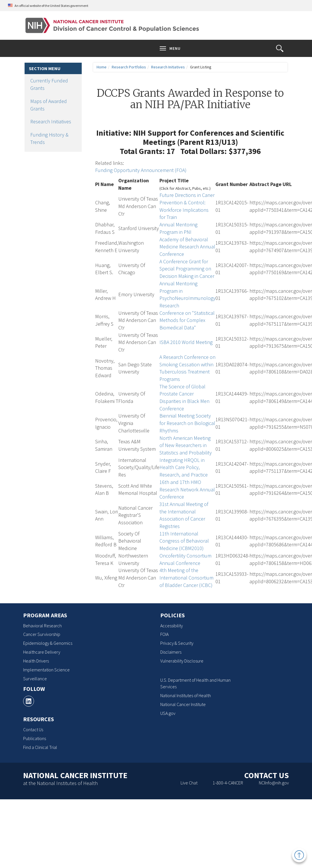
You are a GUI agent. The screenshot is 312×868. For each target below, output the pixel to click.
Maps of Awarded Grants (49, 105)
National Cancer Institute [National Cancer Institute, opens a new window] (183, 704)
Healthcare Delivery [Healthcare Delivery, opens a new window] (42, 652)
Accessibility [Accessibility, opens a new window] (172, 626)
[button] (280, 48)
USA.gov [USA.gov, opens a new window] (168, 713)
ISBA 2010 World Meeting (186, 342)
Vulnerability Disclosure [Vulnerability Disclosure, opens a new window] (182, 661)
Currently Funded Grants (49, 84)
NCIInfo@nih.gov (274, 783)
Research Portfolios (129, 67)
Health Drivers (36, 661)
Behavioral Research (42, 626)
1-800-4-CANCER (228, 783)
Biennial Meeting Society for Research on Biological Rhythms (187, 423)
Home (102, 67)
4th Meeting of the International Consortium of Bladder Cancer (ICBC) (186, 578)
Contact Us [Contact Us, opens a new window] (33, 729)
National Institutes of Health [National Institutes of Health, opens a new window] (186, 695)
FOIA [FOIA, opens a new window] (164, 634)
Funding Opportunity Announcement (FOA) (141, 170)
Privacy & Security (177, 643)
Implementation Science (46, 670)
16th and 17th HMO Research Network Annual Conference (187, 489)
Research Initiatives (51, 121)
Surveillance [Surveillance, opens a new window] (35, 679)
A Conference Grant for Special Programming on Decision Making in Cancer (187, 269)
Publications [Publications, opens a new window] (35, 738)
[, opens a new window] (29, 701)
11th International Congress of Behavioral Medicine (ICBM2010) (184, 541)
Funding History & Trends (49, 138)
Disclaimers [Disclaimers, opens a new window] (171, 652)
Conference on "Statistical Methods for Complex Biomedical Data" (187, 320)
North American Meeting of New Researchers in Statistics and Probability (186, 445)
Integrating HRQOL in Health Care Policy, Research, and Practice (184, 467)
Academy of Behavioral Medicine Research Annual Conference (187, 247)
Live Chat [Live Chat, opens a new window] (189, 783)
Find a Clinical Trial (40, 747)
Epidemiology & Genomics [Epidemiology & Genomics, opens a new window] (48, 643)
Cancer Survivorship (42, 634)
